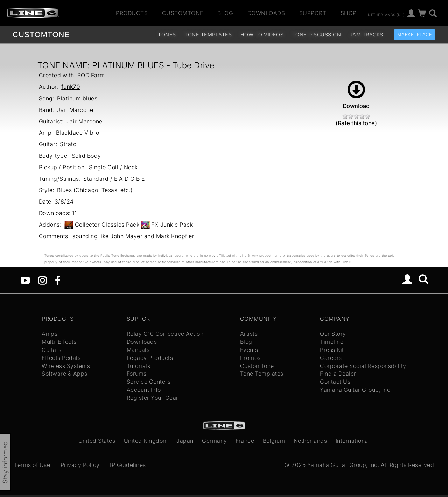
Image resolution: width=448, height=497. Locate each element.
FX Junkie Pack (172, 225)
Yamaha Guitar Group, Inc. (356, 390)
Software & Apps (65, 374)
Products (132, 13)
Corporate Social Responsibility (363, 366)
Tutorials (139, 366)
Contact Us (335, 382)
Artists (249, 334)
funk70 (71, 87)
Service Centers (149, 382)
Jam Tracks (366, 34)
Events (249, 350)
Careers (331, 358)
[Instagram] (43, 280)
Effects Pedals (61, 358)
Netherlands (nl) (386, 14)
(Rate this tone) (356, 123)
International (353, 441)
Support (313, 13)
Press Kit (332, 350)
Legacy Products (150, 358)
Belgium (274, 441)
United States (97, 441)
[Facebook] (58, 280)
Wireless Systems (66, 366)
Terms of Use (32, 465)
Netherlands (310, 441)
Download (356, 95)
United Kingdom (146, 441)
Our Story (333, 334)
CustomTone (183, 13)
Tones (167, 34)
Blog (225, 13)
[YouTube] (25, 280)
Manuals (138, 350)
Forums (137, 374)
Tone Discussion (317, 34)
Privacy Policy (80, 465)
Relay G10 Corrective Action (165, 334)
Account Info (144, 390)
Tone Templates (208, 34)
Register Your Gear (153, 398)
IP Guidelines (128, 465)
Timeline (332, 342)
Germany (215, 441)
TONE (41, 34)
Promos (250, 358)
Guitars (52, 350)
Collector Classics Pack (107, 225)
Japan (185, 441)
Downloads (266, 13)
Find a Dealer (338, 374)
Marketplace (415, 34)
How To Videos (262, 34)
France (245, 441)
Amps (50, 334)
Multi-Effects (59, 342)
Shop (349, 13)
